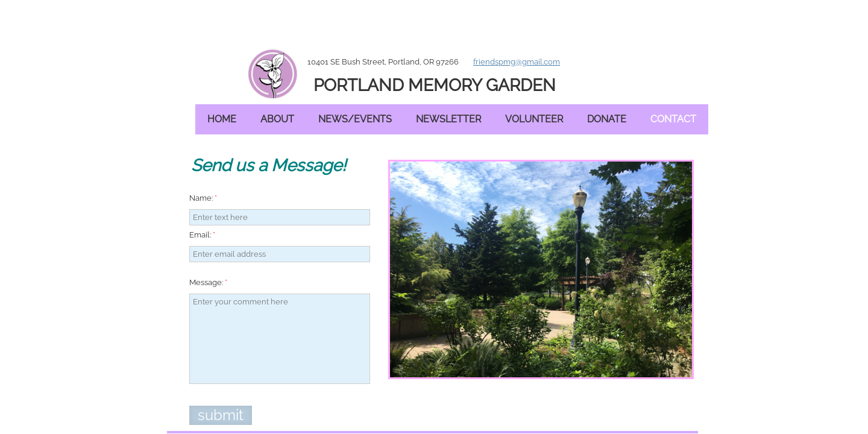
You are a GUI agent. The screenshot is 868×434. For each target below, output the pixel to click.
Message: (208, 282)
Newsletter (448, 119)
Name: (203, 198)
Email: (202, 235)
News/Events (355, 119)
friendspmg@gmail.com (517, 62)
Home (222, 119)
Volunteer (534, 119)
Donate (607, 119)
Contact (673, 119)
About (277, 119)
